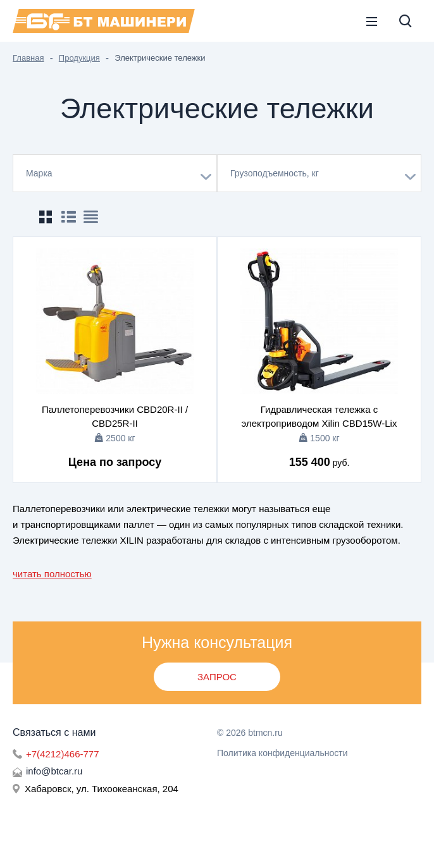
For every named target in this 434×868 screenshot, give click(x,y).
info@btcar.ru (54, 771)
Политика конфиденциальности (282, 753)
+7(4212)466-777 (63, 754)
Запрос (217, 677)
